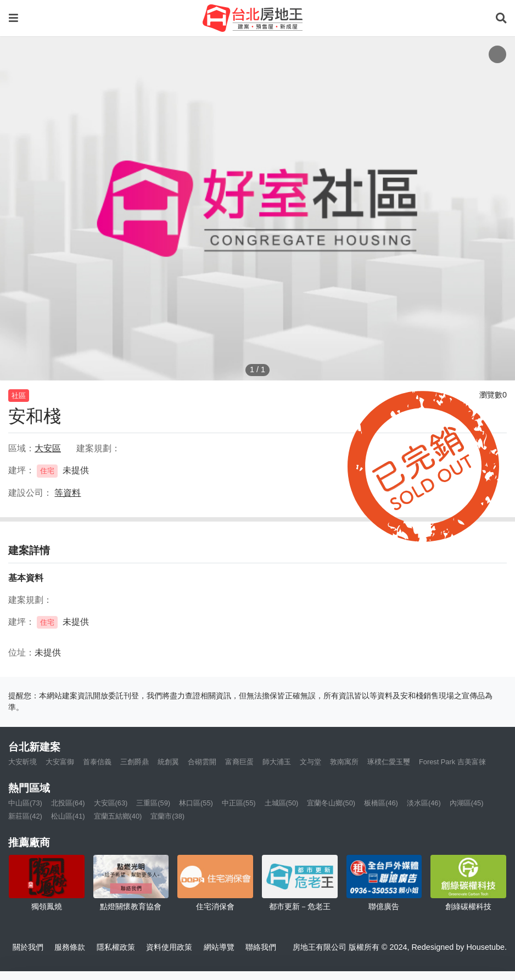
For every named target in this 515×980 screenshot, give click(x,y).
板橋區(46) (381, 803)
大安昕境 (23, 762)
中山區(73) (25, 803)
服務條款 (70, 947)
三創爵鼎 (135, 762)
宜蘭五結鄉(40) (118, 816)
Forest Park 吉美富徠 (452, 762)
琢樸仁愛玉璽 (389, 762)
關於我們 (28, 947)
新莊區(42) (25, 816)
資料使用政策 (169, 947)
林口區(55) (196, 803)
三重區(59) (153, 803)
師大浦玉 (277, 762)
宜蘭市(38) (167, 816)
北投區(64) (68, 803)
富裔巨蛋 (239, 762)
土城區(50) (282, 803)
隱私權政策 (116, 947)
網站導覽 (219, 947)
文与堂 (310, 762)
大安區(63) (111, 803)
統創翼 (168, 762)
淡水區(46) (424, 803)
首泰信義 (97, 762)
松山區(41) (68, 816)
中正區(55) (239, 803)
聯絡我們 (261, 947)
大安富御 (60, 762)
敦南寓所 (344, 762)
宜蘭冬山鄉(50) (331, 803)
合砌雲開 (202, 762)
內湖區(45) (467, 803)
